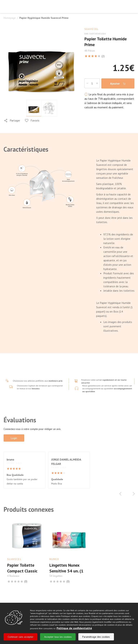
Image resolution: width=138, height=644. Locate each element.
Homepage (10, 18)
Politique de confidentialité (74, 628)
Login (14, 438)
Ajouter (118, 84)
